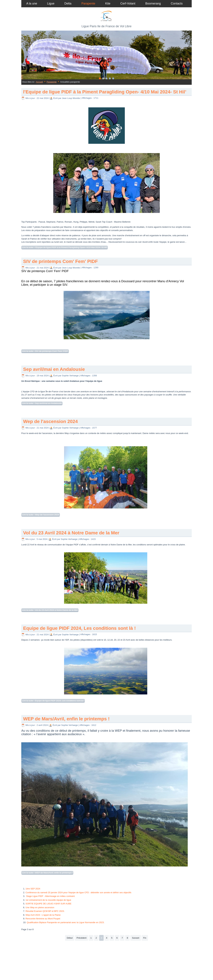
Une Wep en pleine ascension (40, 907)
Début (70, 938)
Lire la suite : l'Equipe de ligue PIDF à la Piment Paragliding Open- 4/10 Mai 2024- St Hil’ (65, 247)
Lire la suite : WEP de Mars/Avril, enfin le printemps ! (47, 873)
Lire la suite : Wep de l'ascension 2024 (41, 515)
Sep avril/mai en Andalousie (54, 369)
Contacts (177, 3)
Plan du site (106, 960)
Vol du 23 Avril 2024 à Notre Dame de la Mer (71, 533)
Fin (145, 938)
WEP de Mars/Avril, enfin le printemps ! (66, 719)
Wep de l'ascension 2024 (50, 421)
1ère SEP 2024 (33, 889)
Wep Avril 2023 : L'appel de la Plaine (43, 915)
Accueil (39, 82)
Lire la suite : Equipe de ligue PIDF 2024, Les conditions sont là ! (53, 701)
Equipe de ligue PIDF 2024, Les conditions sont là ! (79, 628)
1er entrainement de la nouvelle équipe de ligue (48, 900)
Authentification (107, 956)
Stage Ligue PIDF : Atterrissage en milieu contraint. (50, 896)
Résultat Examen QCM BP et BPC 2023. (45, 911)
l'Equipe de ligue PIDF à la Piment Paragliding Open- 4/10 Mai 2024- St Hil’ (105, 92)
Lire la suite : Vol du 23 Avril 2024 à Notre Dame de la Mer (50, 610)
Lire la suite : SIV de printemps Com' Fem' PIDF (45, 351)
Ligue (51, 3)
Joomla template (89, 974)
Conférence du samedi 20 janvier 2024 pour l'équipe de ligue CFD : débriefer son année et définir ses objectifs (78, 892)
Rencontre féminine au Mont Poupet (43, 919)
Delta (68, 3)
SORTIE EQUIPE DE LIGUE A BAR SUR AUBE (48, 904)
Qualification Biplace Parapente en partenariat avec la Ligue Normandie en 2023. (66, 922)
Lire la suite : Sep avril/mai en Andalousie (42, 403)
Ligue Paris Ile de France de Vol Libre (106, 26)
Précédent (81, 938)
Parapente (88, 3)
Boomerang (153, 3)
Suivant (136, 938)
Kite (108, 3)
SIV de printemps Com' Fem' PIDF (60, 261)
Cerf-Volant (128, 3)
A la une (32, 3)
